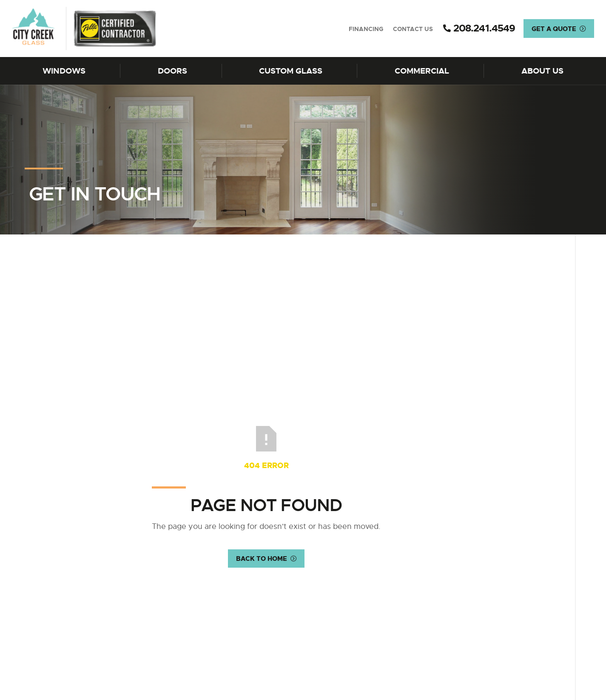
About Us (542, 71)
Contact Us (413, 29)
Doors (172, 71)
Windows (64, 71)
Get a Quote (554, 29)
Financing (366, 29)
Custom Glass (291, 71)
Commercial (422, 71)
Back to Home (262, 559)
